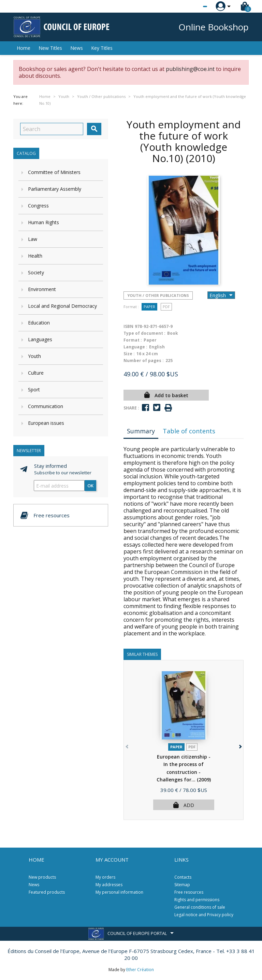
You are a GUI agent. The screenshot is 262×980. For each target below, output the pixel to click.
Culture (36, 373)
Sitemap (182, 885)
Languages (40, 339)
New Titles (50, 48)
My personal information (119, 892)
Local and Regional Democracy (62, 306)
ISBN (128, 326)
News (77, 48)
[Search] (52, 129)
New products (42, 877)
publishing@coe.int (190, 69)
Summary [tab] (141, 431)
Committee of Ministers (54, 172)
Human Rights (43, 222)
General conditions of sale (200, 907)
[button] (240, 745)
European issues (46, 423)
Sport (34, 390)
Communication (46, 406)
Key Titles (102, 48)
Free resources (189, 892)
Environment (42, 289)
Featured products (47, 892)
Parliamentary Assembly (55, 189)
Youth (34, 356)
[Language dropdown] (192, 6)
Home (24, 48)
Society (36, 272)
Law (33, 239)
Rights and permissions (197, 900)
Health (35, 256)
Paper (149, 307)
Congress (38, 206)
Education (39, 323)
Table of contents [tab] (189, 431)
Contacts (183, 877)
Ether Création (140, 970)
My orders (105, 877)
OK (90, 486)
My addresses (109, 885)
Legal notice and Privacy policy (204, 915)
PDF (166, 307)
